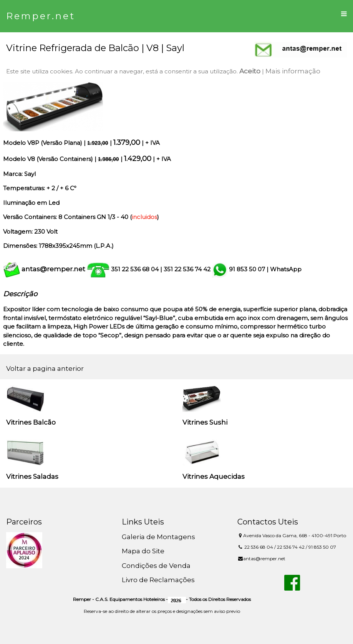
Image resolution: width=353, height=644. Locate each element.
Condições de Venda (156, 566)
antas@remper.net (53, 269)
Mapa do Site (143, 551)
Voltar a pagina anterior (45, 368)
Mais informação (293, 71)
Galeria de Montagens (158, 537)
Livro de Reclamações (158, 580)
